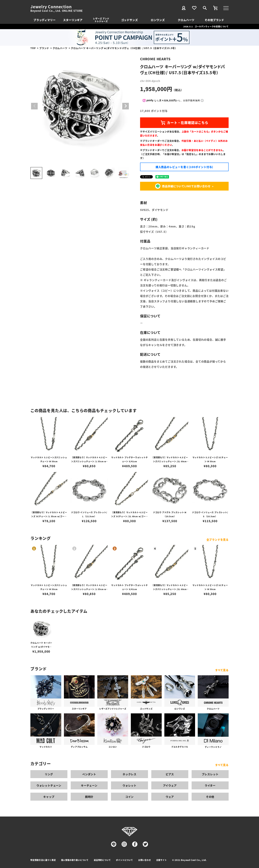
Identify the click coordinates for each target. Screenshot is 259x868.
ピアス (170, 774)
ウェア (170, 797)
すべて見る (222, 670)
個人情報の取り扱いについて (75, 860)
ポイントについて (124, 860)
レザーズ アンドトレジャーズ (101, 20)
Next (126, 106)
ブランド (44, 48)
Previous (34, 106)
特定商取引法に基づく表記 (43, 860)
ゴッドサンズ (130, 20)
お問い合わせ (145, 860)
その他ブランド (214, 20)
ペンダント (89, 774)
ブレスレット (210, 774)
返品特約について (102, 860)
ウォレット (129, 785)
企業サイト (162, 860)
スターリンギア (73, 20)
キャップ (49, 797)
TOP (33, 48)
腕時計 (89, 797)
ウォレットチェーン (49, 785)
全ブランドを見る (218, 540)
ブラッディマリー (45, 20)
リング (49, 774)
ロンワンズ (158, 20)
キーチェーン (89, 785)
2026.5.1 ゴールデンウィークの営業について (206, 26)
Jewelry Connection (51, 7)
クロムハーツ (186, 20)
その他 (210, 797)
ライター (210, 785)
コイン (129, 797)
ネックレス (129, 774)
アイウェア (170, 785)
